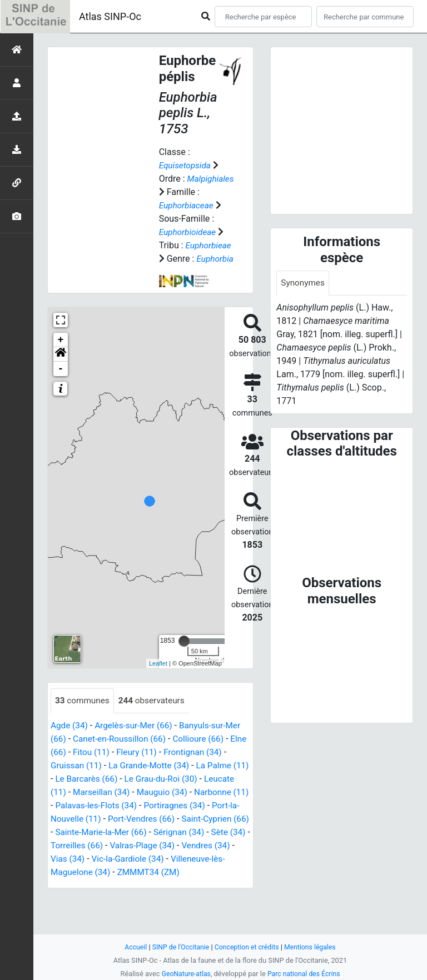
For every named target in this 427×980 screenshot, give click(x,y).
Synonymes (304, 283)
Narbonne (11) (79, 832)
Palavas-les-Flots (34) (157, 832)
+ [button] (61, 367)
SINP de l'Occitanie (178, 947)
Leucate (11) (76, 819)
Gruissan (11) (82, 792)
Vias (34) (205, 886)
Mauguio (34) (200, 819)
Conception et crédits (247, 947)
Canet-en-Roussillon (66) (122, 766)
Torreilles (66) (222, 872)
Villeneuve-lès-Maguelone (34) (178, 899)
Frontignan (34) (217, 779)
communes (83, 727)
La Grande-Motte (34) (158, 792)
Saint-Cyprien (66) (144, 859)
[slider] (184, 668)
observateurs (155, 727)
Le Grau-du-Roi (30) (184, 806)
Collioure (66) (205, 766)
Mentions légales (313, 947)
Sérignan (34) (118, 872)
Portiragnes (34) (83, 846)
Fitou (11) (112, 779)
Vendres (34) (155, 886)
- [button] (61, 396)
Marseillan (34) (137, 819)
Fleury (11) (159, 779)
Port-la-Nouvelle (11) (162, 846)
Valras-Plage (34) (89, 886)
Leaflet (158, 690)
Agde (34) (70, 752)
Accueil (132, 947)
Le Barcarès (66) (106, 806)
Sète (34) (169, 872)
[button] (61, 381)
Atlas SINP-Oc (110, 16)
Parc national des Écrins (305, 974)
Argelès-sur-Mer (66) (137, 752)
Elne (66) (68, 779)
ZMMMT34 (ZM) (83, 912)
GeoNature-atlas (184, 974)
